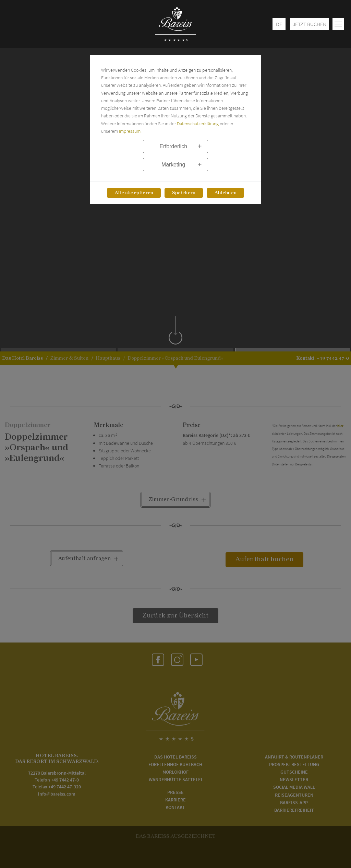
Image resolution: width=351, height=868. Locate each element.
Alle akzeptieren (134, 193)
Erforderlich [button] (173, 146)
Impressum (130, 131)
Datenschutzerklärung (198, 124)
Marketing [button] (173, 165)
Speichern (184, 193)
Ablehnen (225, 193)
